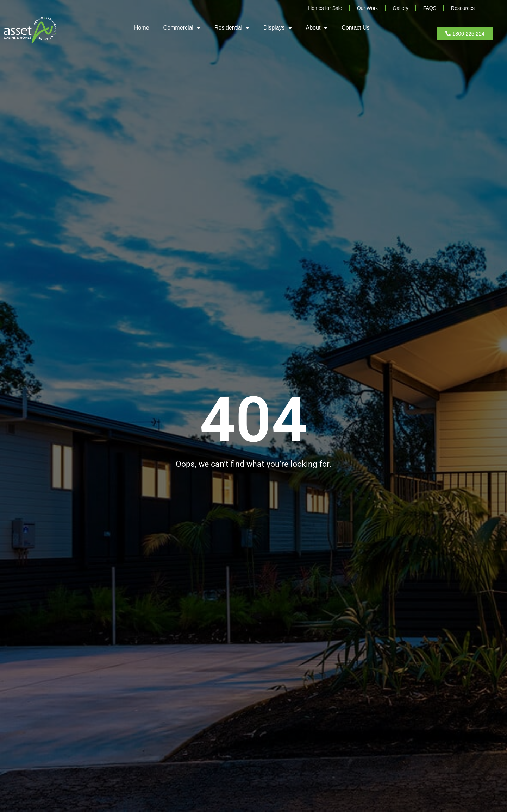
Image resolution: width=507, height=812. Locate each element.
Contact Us (355, 28)
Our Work (368, 8)
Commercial (182, 28)
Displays (277, 28)
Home (142, 28)
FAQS (430, 8)
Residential (232, 28)
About (317, 28)
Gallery (400, 8)
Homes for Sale (325, 8)
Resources (463, 8)
